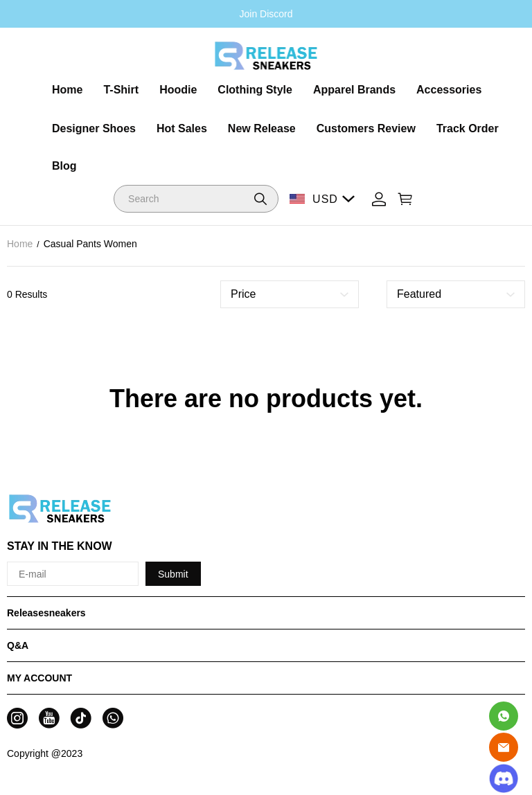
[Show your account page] (379, 199)
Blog (64, 166)
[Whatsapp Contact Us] (504, 716)
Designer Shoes (94, 128)
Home (67, 90)
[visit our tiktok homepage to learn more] (81, 718)
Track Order (468, 128)
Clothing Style (255, 90)
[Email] (504, 747)
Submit (173, 574)
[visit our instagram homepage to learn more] (17, 718)
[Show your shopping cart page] (405, 199)
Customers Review (366, 128)
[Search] (196, 199)
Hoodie (178, 90)
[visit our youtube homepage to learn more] (49, 718)
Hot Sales (182, 128)
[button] (260, 199)
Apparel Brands (354, 90)
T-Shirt (121, 90)
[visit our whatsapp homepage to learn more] (113, 718)
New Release (262, 128)
